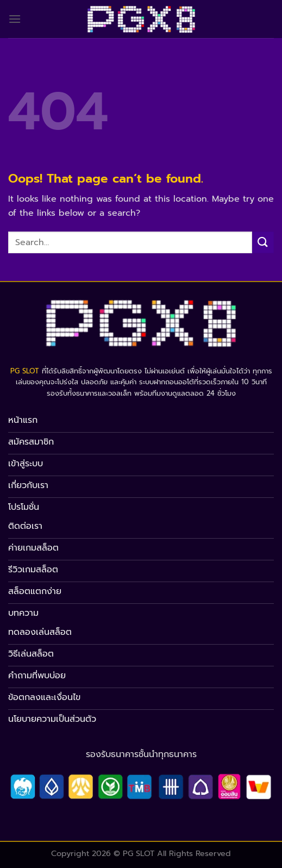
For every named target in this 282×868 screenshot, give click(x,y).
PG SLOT (25, 371)
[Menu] (15, 19)
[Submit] (263, 242)
